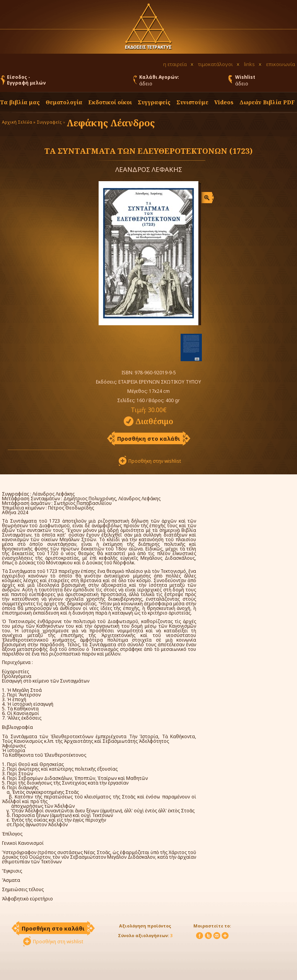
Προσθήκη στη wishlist (58, 942)
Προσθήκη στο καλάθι (149, 439)
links (249, 64)
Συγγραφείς (49, 122)
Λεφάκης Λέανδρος (111, 123)
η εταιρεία (175, 64)
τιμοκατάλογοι (215, 64)
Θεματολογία (64, 102)
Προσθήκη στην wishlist (155, 461)
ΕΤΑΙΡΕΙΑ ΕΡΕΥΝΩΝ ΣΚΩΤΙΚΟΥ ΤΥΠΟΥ (160, 382)
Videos (224, 102)
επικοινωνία (281, 64)
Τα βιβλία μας (20, 102)
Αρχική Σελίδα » (19, 122)
